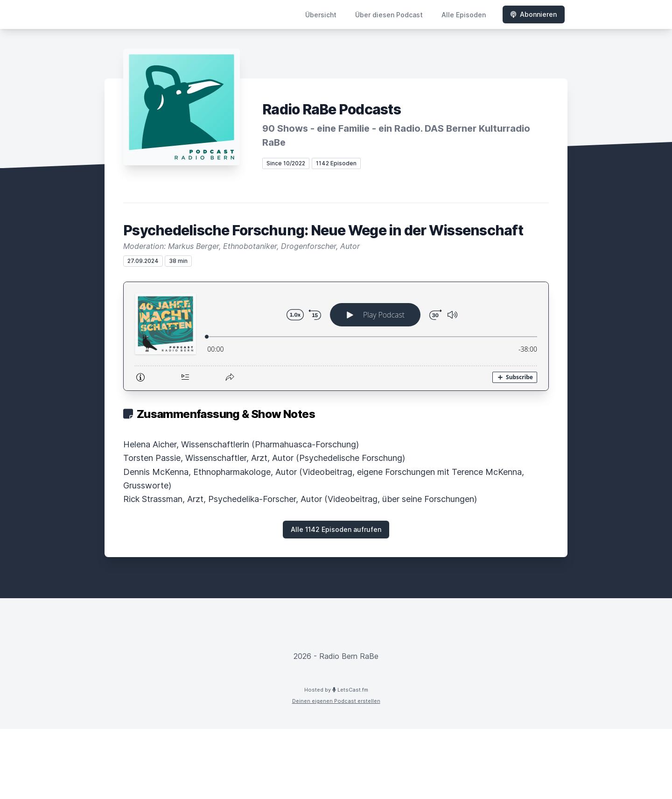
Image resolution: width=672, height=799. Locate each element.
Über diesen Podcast (389, 15)
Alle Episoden (464, 15)
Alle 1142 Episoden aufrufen (336, 529)
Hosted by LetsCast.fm (336, 690)
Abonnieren (534, 14)
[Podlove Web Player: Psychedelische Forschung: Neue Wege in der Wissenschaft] (336, 336)
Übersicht (321, 15)
